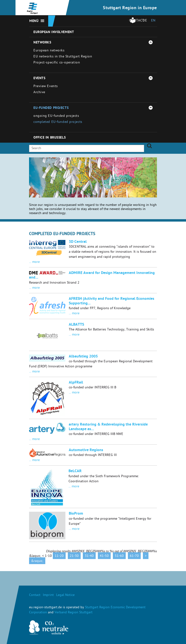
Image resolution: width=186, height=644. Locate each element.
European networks (49, 51)
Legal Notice (65, 595)
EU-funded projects (51, 108)
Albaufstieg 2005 (83, 357)
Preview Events (46, 87)
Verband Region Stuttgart (74, 613)
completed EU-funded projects (58, 122)
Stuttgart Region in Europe (130, 8)
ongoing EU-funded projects (56, 116)
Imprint (48, 595)
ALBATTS (76, 325)
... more (34, 262)
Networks (42, 43)
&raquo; (37, 561)
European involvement (54, 32)
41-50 (104, 556)
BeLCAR (75, 471)
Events (39, 78)
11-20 (59, 556)
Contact (35, 595)
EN (153, 21)
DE (145, 21)
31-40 (89, 556)
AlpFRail (76, 383)
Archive (39, 93)
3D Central (78, 242)
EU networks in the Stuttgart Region (63, 57)
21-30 (74, 556)
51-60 (119, 556)
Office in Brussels (50, 138)
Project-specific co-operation (57, 63)
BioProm (76, 514)
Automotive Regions (86, 450)
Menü (34, 21)
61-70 (134, 556)
